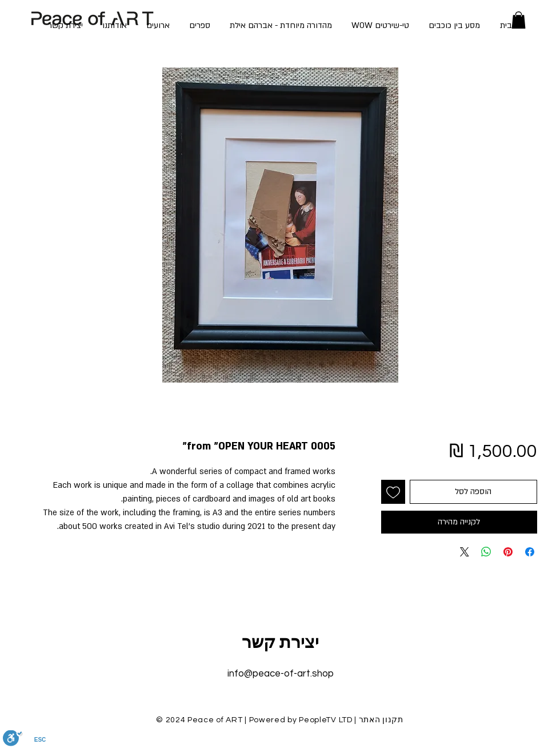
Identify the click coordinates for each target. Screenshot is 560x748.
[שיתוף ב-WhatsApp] (486, 552)
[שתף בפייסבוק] (530, 552)
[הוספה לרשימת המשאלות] (393, 492)
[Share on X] (465, 552)
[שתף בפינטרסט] (508, 552)
